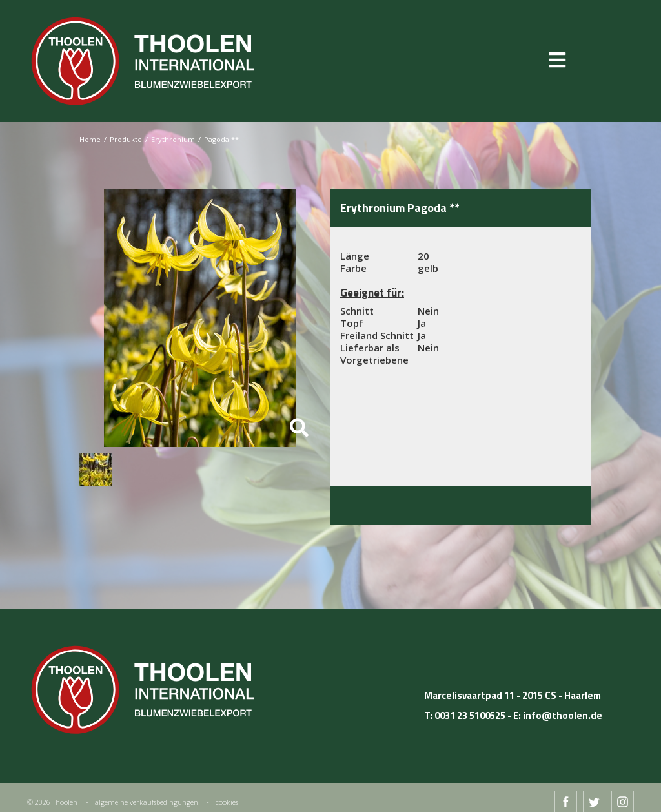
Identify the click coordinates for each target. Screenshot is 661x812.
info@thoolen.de (563, 715)
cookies (227, 802)
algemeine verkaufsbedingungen (147, 802)
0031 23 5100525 (470, 715)
